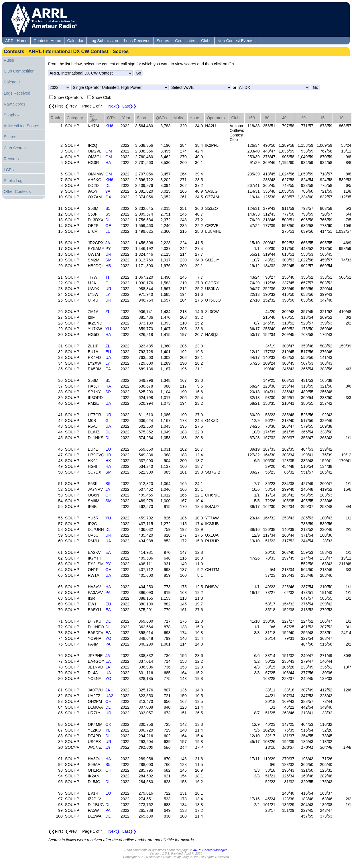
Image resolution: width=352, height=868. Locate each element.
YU (108, 329)
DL (108, 185)
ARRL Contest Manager (210, 850)
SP (108, 392)
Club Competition (19, 71)
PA (108, 593)
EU (108, 352)
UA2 (109, 696)
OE (108, 226)
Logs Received (137, 41)
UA (108, 357)
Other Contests (17, 191)
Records (11, 159)
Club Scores (15, 148)
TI (107, 277)
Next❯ (114, 106)
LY (108, 294)
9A (108, 191)
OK (108, 724)
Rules (9, 60)
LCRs (9, 170)
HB (108, 266)
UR (108, 254)
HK (108, 461)
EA (108, 369)
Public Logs (14, 181)
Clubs (206, 41)
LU (108, 231)
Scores (163, 41)
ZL (108, 312)
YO (108, 638)
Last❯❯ (129, 106)
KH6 (109, 126)
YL (108, 730)
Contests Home (47, 41)
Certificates (185, 41)
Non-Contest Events (235, 41)
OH (108, 495)
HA (108, 163)
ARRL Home (16, 41)
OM (109, 151)
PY (108, 249)
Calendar (75, 41)
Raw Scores (14, 104)
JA (108, 243)
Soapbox (12, 115)
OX (108, 197)
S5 (108, 208)
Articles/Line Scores (21, 126)
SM (108, 260)
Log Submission (104, 41)
